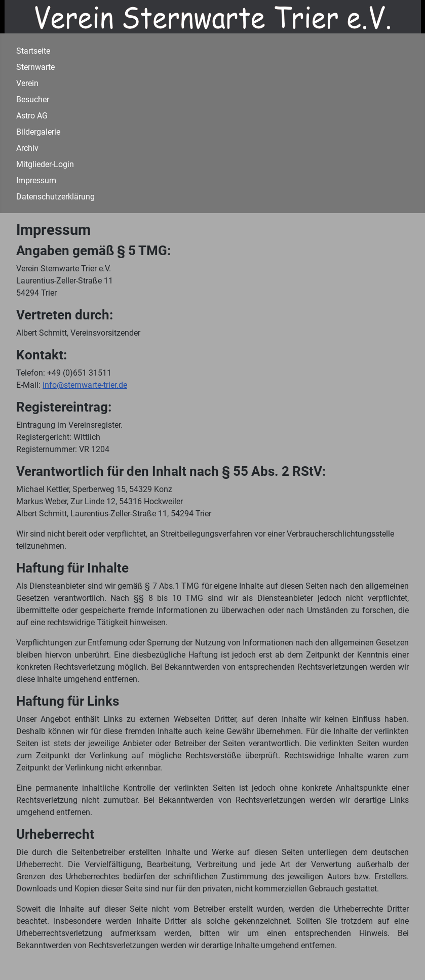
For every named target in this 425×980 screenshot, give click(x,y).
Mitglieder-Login (45, 164)
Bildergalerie (38, 132)
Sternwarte (35, 67)
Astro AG (32, 116)
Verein (27, 83)
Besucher (33, 99)
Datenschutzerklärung (55, 197)
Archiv (27, 148)
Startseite (33, 51)
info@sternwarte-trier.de (85, 385)
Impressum (36, 180)
